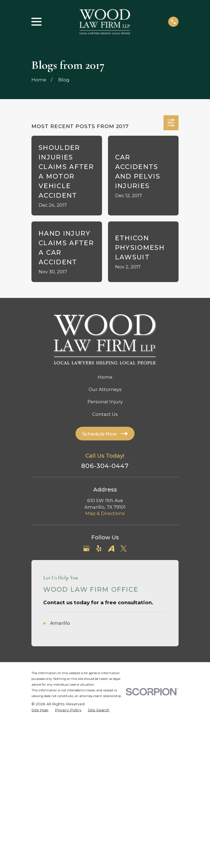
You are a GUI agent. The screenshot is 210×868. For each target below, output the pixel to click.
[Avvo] (111, 548)
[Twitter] (123, 548)
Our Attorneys (105, 389)
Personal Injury (105, 402)
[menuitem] (40, 710)
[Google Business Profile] (86, 548)
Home (105, 377)
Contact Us (105, 414)
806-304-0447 (105, 466)
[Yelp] (99, 548)
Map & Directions (105, 513)
